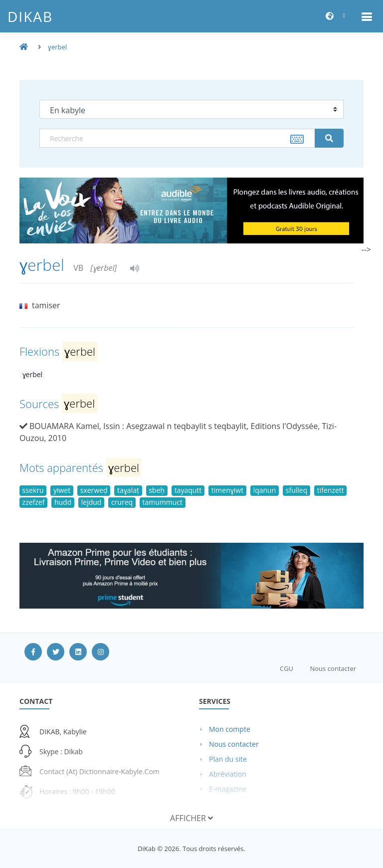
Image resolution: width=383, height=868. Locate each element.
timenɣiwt (227, 490)
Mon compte (230, 729)
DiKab (30, 16)
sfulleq (296, 490)
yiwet (62, 490)
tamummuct (163, 502)
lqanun (265, 490)
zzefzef (34, 502)
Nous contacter (333, 668)
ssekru (33, 490)
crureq (122, 502)
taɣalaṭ (128, 490)
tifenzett (331, 490)
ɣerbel (57, 47)
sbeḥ (157, 490)
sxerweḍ (94, 490)
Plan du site (228, 759)
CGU (287, 668)
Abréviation (228, 774)
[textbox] (177, 138)
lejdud (92, 502)
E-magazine (228, 789)
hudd (63, 502)
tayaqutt (188, 490)
